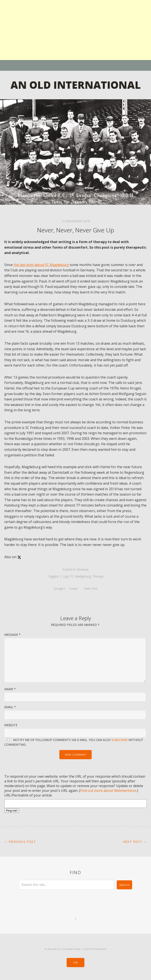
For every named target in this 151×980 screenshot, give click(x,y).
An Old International (76, 85)
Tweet (74, 588)
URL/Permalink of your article (28, 795)
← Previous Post (20, 842)
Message (12, 635)
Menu (75, 65)
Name (10, 689)
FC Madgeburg (80, 576)
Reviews (83, 569)
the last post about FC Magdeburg (41, 265)
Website (11, 725)
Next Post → (135, 842)
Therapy (98, 576)
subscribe (120, 740)
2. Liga (64, 576)
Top (75, 963)
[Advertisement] (75, 30)
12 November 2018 (76, 221)
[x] (19, 557)
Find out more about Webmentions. (109, 791)
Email (10, 707)
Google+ (60, 588)
